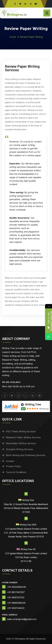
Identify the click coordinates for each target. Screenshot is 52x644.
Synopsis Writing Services (20, 449)
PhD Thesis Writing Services (21, 431)
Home (13, 37)
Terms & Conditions (16, 472)
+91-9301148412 (16, 608)
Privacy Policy (13, 466)
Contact (10, 461)
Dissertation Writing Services (21, 443)
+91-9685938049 (16, 603)
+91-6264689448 (16, 587)
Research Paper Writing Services (23, 437)
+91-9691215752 (16, 597)
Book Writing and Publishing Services (26, 455)
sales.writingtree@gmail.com (22, 619)
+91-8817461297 (16, 592)
